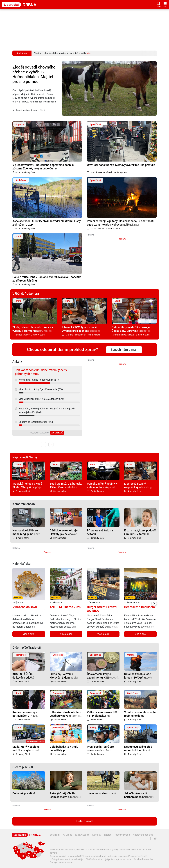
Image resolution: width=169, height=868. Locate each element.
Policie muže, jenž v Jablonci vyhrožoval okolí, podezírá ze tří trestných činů (47, 279)
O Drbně (68, 835)
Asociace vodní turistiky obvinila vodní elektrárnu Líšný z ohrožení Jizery (47, 223)
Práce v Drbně (122, 835)
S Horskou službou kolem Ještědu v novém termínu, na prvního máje (66, 714)
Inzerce (108, 835)
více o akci (29, 634)
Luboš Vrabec (23, 110)
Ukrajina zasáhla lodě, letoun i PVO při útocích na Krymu (139, 676)
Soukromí (55, 835)
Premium (122, 239)
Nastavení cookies (143, 835)
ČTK (18, 172)
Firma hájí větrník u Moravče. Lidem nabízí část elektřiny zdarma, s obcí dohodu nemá (64, 676)
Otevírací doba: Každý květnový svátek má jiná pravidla (121, 165)
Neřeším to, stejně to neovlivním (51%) (39, 380)
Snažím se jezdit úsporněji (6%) (36, 422)
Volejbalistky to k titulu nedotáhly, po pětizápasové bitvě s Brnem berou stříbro (64, 748)
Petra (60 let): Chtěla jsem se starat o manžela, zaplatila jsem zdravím (66, 795)
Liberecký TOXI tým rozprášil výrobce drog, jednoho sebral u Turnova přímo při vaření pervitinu (83, 329)
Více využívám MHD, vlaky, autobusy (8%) (41, 399)
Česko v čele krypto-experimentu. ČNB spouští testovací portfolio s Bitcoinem (103, 676)
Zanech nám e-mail (124, 350)
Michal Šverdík (98, 229)
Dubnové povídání (24, 793)
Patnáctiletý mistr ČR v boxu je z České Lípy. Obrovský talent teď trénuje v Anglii (132, 329)
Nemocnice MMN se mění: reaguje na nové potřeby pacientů (26, 532)
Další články (84, 821)
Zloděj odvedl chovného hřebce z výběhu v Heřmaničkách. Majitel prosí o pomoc (34, 74)
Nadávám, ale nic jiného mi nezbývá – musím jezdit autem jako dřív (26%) (47, 410)
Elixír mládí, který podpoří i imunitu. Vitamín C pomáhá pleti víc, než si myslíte (140, 532)
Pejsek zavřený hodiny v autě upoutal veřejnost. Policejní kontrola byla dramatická (102, 485)
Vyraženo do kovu (25, 607)
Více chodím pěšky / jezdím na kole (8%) (41, 389)
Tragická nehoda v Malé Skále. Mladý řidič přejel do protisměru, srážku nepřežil (27, 485)
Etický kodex (82, 835)
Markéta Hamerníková (101, 172)
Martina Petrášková (75, 335)
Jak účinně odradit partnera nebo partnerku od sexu (139, 795)
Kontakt (96, 835)
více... (90, 53)
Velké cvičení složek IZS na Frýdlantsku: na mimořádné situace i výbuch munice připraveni (103, 714)
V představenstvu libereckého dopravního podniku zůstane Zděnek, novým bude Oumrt (43, 167)
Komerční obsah (24, 504)
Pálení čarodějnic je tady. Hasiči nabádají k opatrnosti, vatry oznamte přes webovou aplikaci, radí (121, 223)
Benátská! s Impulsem (139, 607)
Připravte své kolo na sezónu (100, 532)
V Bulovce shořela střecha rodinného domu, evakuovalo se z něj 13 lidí (140, 714)
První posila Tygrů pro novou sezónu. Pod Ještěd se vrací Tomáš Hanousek (101, 748)
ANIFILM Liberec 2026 (65, 607)
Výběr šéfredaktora (26, 294)
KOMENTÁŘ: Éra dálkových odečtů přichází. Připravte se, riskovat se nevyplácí (26, 676)
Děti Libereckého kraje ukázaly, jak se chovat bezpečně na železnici (64, 532)
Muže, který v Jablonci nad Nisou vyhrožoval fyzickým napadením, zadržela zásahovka (26, 748)
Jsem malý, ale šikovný (101, 793)
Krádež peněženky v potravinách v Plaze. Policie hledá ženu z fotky (28, 714)
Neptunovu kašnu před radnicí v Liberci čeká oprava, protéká (138, 748)
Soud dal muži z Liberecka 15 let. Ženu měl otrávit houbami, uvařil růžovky (66, 485)
